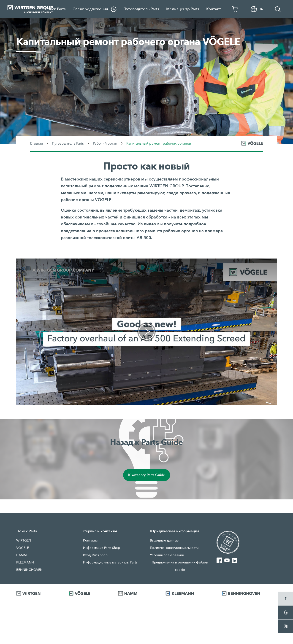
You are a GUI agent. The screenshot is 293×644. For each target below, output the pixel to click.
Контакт (214, 9)
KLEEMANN (25, 562)
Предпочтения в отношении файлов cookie (180, 566)
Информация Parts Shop (102, 548)
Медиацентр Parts (183, 9)
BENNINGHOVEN (29, 570)
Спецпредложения (95, 9)
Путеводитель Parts (141, 9)
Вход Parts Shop (95, 555)
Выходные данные (164, 540)
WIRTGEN (24, 540)
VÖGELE (23, 548)
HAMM (22, 555)
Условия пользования (167, 555)
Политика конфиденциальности (174, 548)
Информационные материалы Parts (110, 562)
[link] (146, 332)
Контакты (90, 540)
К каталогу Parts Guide (146, 475)
